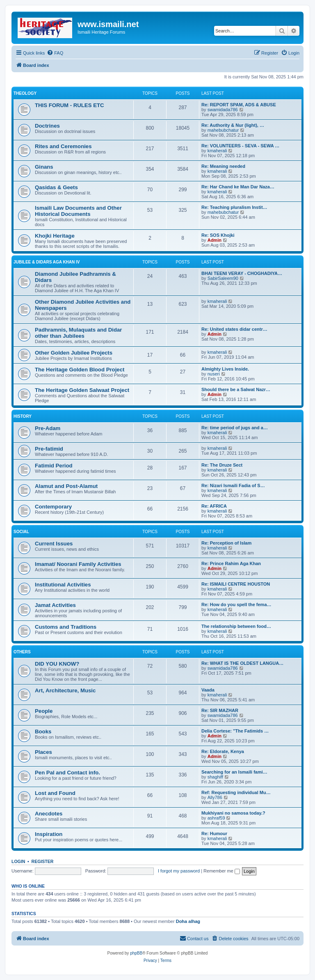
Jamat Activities (55, 605)
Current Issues (54, 544)
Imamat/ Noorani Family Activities (78, 564)
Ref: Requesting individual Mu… (236, 792)
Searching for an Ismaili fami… (234, 772)
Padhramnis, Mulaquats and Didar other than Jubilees (79, 333)
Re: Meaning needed (223, 166)
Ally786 (215, 797)
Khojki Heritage (55, 236)
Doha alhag (188, 921)
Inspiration (49, 834)
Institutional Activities (63, 585)
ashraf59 (216, 818)
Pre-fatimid (49, 449)
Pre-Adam (48, 428)
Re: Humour (214, 833)
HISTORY (23, 416)
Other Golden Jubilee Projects (74, 353)
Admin (215, 240)
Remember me (222, 871)
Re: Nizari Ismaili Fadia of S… (233, 485)
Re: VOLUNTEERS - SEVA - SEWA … (240, 146)
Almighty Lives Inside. (225, 369)
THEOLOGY (25, 93)
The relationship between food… (236, 626)
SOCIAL (21, 532)
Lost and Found (55, 793)
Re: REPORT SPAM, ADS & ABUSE (239, 105)
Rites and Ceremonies (63, 146)
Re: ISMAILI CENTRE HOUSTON (236, 584)
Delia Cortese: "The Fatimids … (235, 731)
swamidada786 (223, 110)
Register (43, 861)
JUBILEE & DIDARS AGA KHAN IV (47, 262)
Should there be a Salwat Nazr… (236, 389)
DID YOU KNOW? (57, 664)
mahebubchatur (223, 130)
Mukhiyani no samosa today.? (233, 813)
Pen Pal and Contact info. (67, 773)
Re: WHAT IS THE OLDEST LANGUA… (242, 663)
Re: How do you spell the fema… (236, 604)
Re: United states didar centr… (234, 329)
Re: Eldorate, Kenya (223, 751)
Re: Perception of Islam (226, 543)
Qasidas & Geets (56, 187)
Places (43, 752)
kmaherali (217, 151)
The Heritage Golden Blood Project (80, 370)
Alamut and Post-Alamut (66, 486)
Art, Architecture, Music (65, 690)
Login (18, 861)
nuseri (214, 374)
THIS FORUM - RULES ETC (70, 105)
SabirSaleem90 (223, 278)
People (44, 711)
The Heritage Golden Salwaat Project (82, 390)
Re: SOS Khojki (218, 235)
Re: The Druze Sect (222, 465)
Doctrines (47, 126)
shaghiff (215, 777)
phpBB (136, 953)
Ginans (44, 167)
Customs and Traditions (66, 627)
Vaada (208, 690)
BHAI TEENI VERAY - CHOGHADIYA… (242, 273)
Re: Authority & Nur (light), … (233, 125)
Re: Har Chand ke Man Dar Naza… (238, 187)
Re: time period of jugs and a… (235, 428)
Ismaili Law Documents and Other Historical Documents (78, 211)
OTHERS (22, 652)
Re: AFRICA (214, 506)
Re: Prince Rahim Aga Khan (231, 563)
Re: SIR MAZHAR (220, 710)
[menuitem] (55, 53)
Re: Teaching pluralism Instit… (234, 207)
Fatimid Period (54, 466)
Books (43, 732)
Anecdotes (49, 814)
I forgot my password (179, 871)
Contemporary (53, 507)
